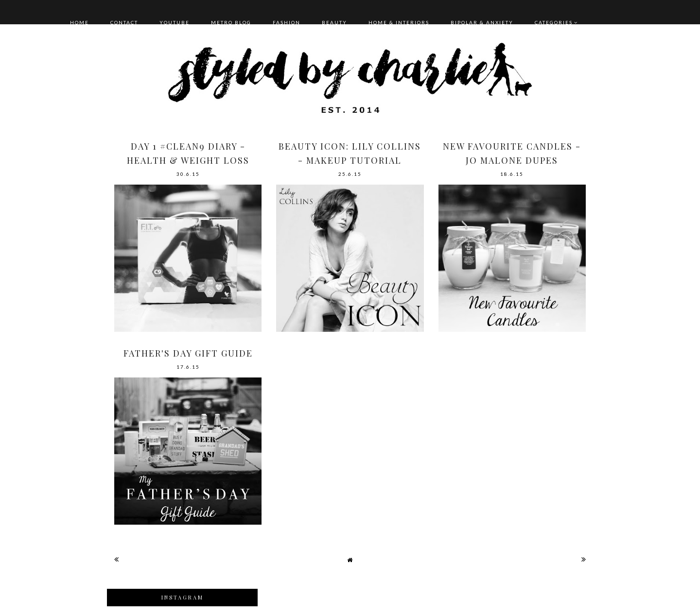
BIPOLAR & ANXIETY (482, 22)
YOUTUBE (175, 22)
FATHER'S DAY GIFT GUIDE (188, 353)
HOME (79, 22)
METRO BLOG (231, 22)
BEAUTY (334, 22)
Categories (554, 22)
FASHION (287, 22)
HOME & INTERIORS (399, 22)
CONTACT (124, 22)
